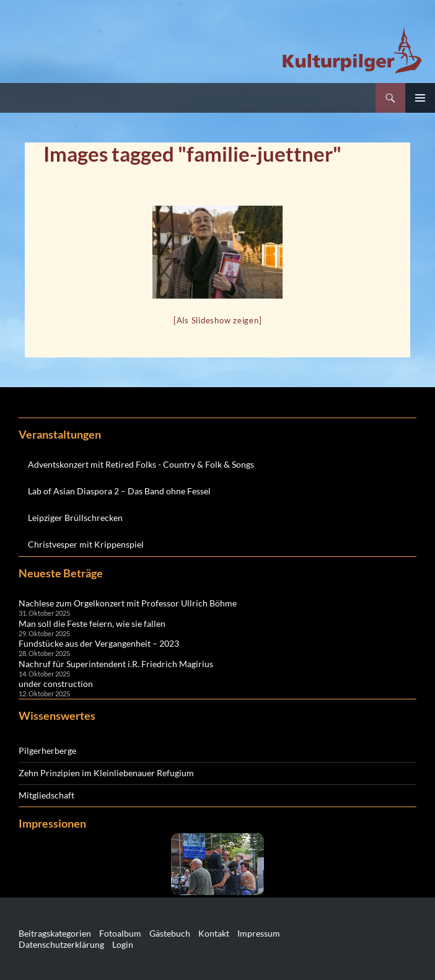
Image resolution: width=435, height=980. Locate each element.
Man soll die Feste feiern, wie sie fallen (92, 623)
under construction (56, 684)
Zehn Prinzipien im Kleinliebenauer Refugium (106, 773)
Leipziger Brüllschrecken (75, 518)
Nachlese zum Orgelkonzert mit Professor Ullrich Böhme (128, 603)
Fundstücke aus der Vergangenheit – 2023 (99, 643)
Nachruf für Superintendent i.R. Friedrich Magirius (116, 664)
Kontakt (214, 933)
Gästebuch (170, 933)
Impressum (259, 933)
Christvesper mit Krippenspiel (86, 544)
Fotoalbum (120, 933)
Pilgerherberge (47, 750)
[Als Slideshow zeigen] (218, 320)
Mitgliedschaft (46, 795)
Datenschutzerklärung (61, 944)
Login (123, 944)
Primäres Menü (420, 98)
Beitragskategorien (55, 933)
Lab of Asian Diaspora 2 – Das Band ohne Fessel (119, 491)
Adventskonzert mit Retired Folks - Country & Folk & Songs (141, 464)
